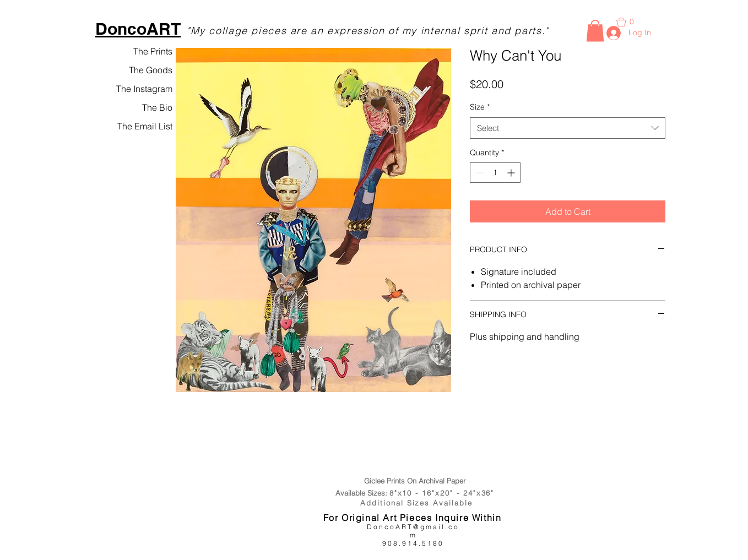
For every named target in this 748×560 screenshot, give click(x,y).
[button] (595, 31)
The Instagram (144, 89)
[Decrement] (478, 173)
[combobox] (568, 128)
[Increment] (512, 173)
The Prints (153, 51)
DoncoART (138, 29)
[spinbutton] (495, 173)
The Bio (157, 107)
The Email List (145, 126)
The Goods (151, 70)
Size (480, 107)
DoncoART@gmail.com (413, 531)
